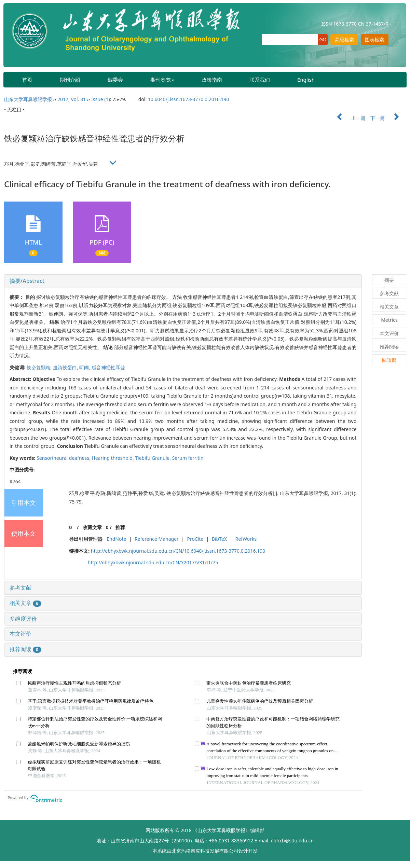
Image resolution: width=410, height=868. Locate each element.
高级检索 (344, 39)
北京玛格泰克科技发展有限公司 (205, 851)
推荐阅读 (25, 649)
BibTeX (219, 539)
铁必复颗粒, (40, 367)
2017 (63, 99)
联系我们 (260, 80)
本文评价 (20, 634)
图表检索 (374, 39)
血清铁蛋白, (66, 367)
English (306, 80)
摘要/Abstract (27, 281)
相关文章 (25, 603)
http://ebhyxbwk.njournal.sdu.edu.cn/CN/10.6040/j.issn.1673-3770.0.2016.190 (178, 551)
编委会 (115, 80)
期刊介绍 (70, 80)
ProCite (195, 539)
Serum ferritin (188, 458)
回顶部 (389, 360)
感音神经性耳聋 (108, 367)
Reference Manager (157, 539)
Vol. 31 (78, 99)
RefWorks (246, 539)
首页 (27, 80)
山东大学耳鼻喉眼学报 (28, 99)
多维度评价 (23, 619)
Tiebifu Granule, (153, 458)
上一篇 (348, 118)
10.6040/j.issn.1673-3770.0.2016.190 (189, 99)
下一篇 (388, 118)
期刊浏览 (162, 80)
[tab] (183, 281)
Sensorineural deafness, (64, 458)
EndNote (116, 539)
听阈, (85, 367)
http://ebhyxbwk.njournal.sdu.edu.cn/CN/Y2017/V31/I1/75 (153, 562)
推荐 (120, 527)
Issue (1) (101, 99)
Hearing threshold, (113, 458)
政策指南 (212, 80)
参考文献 (20, 588)
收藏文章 (92, 527)
